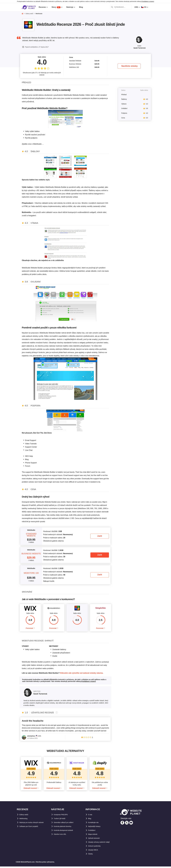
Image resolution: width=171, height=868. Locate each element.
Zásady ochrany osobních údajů (101, 844)
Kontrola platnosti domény (65, 828)
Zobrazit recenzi (30, 790)
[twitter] (127, 824)
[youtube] (131, 824)
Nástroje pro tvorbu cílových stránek (35, 824)
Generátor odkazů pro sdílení (66, 824)
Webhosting (24, 820)
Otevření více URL (61, 836)
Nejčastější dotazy (96, 828)
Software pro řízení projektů (31, 828)
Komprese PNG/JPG (62, 816)
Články (91, 855)
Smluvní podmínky (96, 847)
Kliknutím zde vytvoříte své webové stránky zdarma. (82, 675)
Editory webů (25, 816)
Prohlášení (93, 832)
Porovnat (29, 629)
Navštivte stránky (130, 66)
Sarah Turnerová (139, 48)
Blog (90, 820)
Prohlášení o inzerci (148, 1)
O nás (91, 816)
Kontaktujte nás (95, 824)
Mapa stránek (94, 836)
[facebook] (122, 824)
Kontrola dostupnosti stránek (66, 832)
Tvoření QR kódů (61, 820)
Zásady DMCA (94, 851)
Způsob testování (95, 840)
